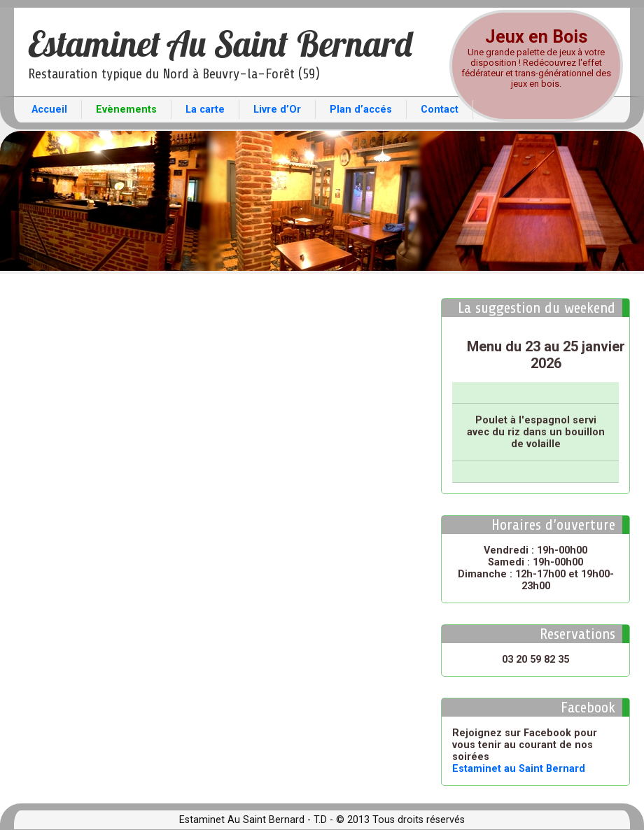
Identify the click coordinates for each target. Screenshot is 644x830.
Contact (440, 110)
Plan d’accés (361, 110)
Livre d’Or (277, 110)
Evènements (126, 110)
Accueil (49, 110)
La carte (205, 110)
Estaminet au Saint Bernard (519, 769)
